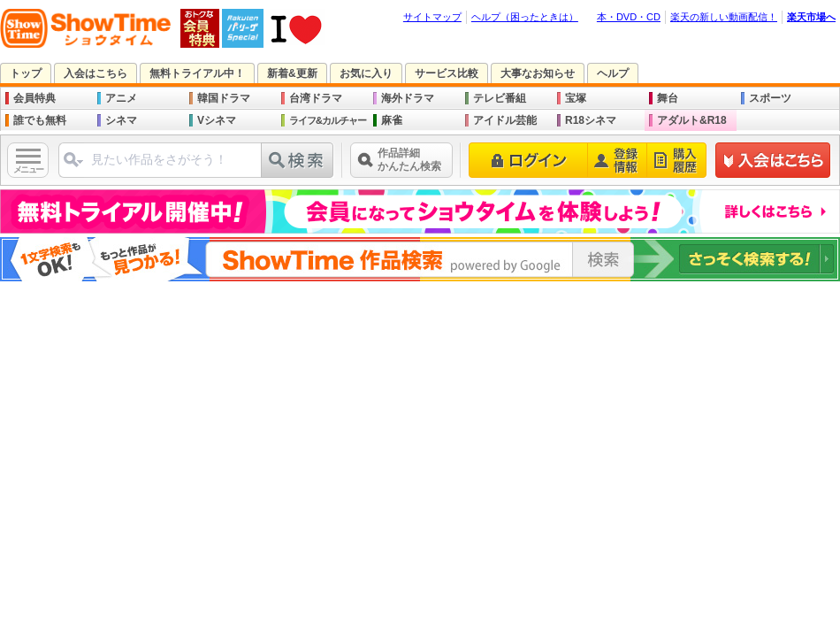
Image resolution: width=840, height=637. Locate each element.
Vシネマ (217, 120)
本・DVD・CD (629, 17)
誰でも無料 (40, 120)
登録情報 (618, 160)
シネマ (121, 120)
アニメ (121, 98)
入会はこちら (95, 73)
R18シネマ (591, 120)
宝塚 (576, 98)
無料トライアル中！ (197, 73)
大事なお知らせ (538, 73)
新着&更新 (292, 73)
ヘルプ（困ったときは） (525, 17)
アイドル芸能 (505, 120)
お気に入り (366, 73)
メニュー (28, 169)
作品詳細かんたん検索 (409, 160)
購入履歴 (677, 160)
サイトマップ (432, 17)
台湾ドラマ (316, 98)
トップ (26, 73)
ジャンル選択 (73, 167)
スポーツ (770, 98)
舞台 (668, 98)
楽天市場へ (811, 17)
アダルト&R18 (692, 120)
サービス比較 (447, 73)
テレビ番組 (500, 98)
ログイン (528, 160)
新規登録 (773, 160)
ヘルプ (613, 73)
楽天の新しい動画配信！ (724, 17)
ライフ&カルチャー (328, 120)
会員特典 (34, 98)
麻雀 (392, 120)
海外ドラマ (408, 98)
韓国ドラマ (224, 98)
